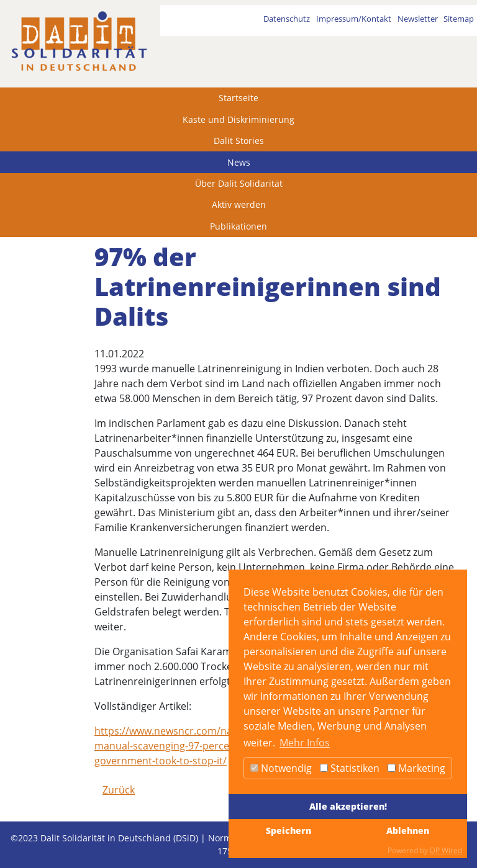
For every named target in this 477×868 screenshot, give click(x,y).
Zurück (119, 790)
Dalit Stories (239, 141)
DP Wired (446, 850)
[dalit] (79, 41)
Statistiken (350, 768)
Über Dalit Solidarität (239, 183)
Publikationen (238, 226)
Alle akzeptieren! (348, 806)
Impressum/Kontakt (354, 19)
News (239, 162)
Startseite (238, 98)
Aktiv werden (239, 204)
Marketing (416, 768)
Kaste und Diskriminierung (238, 119)
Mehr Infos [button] (305, 743)
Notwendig (281, 768)
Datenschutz (287, 19)
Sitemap (459, 19)
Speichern (288, 830)
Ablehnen (408, 830)
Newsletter (418, 19)
